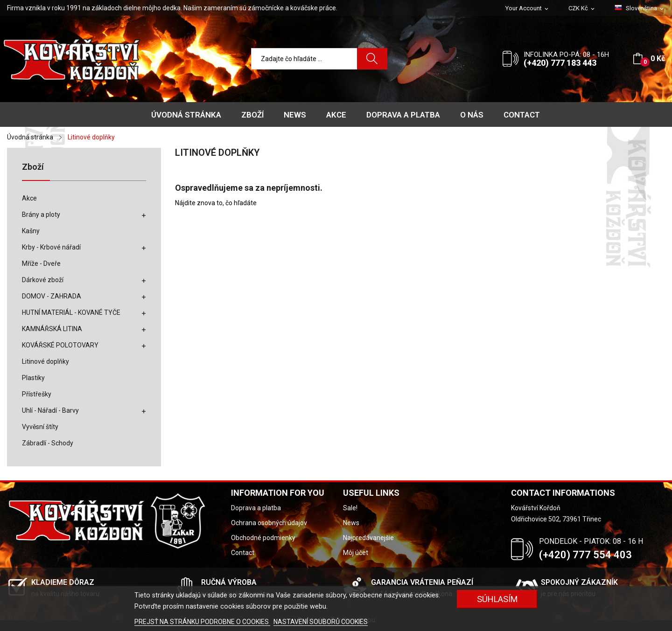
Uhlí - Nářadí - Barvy (50, 410)
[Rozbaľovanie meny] (582, 9)
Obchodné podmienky (263, 538)
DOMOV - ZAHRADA (52, 296)
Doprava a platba (256, 508)
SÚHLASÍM (497, 599)
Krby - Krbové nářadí (51, 247)
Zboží (33, 167)
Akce (29, 198)
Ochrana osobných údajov (269, 523)
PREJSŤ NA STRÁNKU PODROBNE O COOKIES (202, 622)
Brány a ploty (41, 215)
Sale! (350, 508)
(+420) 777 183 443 (560, 63)
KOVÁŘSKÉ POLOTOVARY (60, 345)
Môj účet (356, 553)
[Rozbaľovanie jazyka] (640, 8)
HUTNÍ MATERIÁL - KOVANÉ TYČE (71, 312)
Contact (243, 553)
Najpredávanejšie (368, 538)
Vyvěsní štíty (40, 427)
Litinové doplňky (45, 361)
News (351, 523)
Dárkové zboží (43, 280)
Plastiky (33, 378)
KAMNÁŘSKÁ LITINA (52, 329)
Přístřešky (37, 394)
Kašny (31, 231)
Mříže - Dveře (41, 263)
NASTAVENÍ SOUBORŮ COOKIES (321, 622)
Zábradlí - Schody (48, 443)
